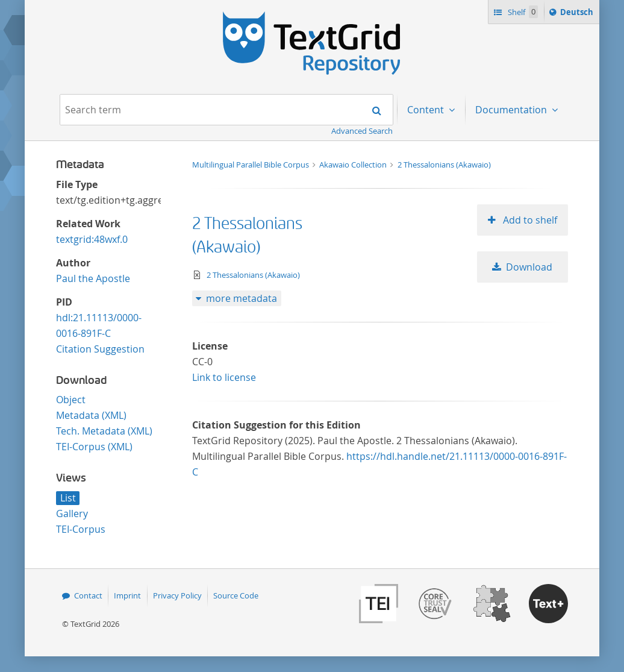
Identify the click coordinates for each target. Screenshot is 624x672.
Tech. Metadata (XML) (104, 431)
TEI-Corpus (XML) (94, 447)
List (68, 498)
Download (529, 267)
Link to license (224, 377)
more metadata (242, 298)
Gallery (72, 513)
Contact (88, 595)
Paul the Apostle (93, 278)
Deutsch (578, 14)
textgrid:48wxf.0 (92, 239)
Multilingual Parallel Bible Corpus (251, 165)
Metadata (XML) (91, 415)
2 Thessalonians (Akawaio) (444, 165)
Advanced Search (362, 131)
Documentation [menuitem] (512, 110)
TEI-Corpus (81, 529)
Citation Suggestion (100, 349)
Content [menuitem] (427, 110)
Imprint (127, 595)
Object (71, 400)
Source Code (236, 595)
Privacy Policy (177, 595)
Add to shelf (529, 220)
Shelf (522, 12)
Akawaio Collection (354, 165)
